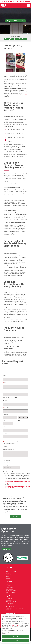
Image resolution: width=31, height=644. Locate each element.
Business (7, 463)
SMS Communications (11, 603)
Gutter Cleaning (9, 588)
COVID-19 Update (10, 607)
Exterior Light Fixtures (11, 592)
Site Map (8, 579)
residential (24, 95)
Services (8, 571)
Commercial (8, 585)
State (19, 420)
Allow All (15, 637)
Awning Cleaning (9, 590)
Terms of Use (9, 599)
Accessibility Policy (10, 606)
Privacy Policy (9, 601)
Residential (7, 462)
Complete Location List (11, 572)
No (5, 447)
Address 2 (5, 414)
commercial (15, 95)
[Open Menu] (29, 5)
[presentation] (15, 493)
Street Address (7, 408)
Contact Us (8, 577)
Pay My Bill (9, 39)
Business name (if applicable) (10, 397)
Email (5, 439)
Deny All (16, 640)
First (5, 382)
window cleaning (14, 306)
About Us (8, 574)
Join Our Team (21, 39)
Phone (5, 433)
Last (5, 390)
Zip (4, 426)
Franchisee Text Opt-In (11, 604)
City (4, 420)
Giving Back (8, 576)
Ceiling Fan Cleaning (10, 593)
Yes (5, 445)
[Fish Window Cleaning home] (4, 5)
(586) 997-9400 (25, 1)
